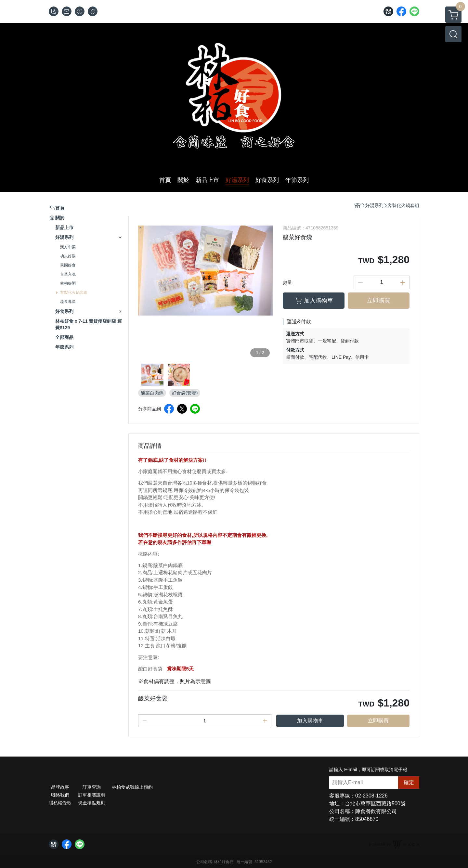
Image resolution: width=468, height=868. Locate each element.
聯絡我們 (60, 795)
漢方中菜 (68, 247)
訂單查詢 (92, 787)
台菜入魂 (68, 274)
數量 (287, 282)
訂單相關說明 (92, 795)
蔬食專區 (68, 302)
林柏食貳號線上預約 (132, 787)
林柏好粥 (68, 283)
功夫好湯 (68, 256)
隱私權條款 (60, 803)
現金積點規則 (92, 803)
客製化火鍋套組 (74, 292)
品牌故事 (60, 787)
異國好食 (68, 265)
